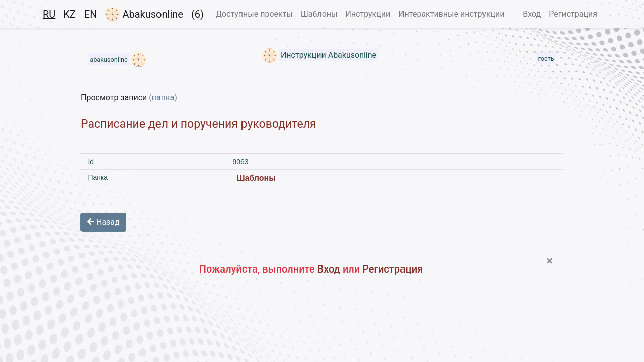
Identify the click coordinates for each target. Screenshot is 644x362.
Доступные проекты (254, 14)
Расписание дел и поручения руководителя (198, 124)
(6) (197, 14)
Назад (103, 222)
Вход (532, 14)
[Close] (550, 261)
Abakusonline (144, 14)
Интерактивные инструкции (451, 14)
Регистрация (573, 14)
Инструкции (368, 14)
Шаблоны (319, 14)
